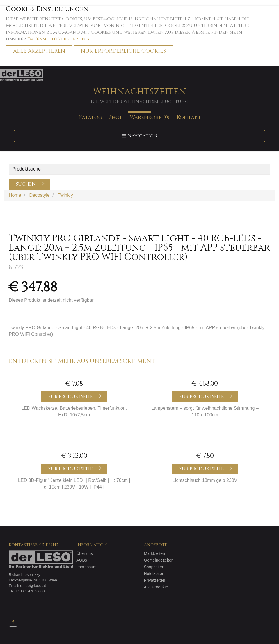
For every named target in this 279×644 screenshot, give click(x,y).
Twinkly (65, 195)
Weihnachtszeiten (139, 95)
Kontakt (189, 117)
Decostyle (39, 195)
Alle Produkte (156, 587)
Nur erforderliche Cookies (123, 51)
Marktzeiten (154, 553)
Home (15, 195)
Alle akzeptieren (39, 51)
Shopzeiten (154, 567)
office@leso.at (33, 586)
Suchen (30, 184)
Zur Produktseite (75, 397)
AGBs (82, 560)
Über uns (85, 553)
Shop (116, 117)
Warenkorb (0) (150, 117)
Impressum (86, 567)
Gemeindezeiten (159, 560)
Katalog (90, 117)
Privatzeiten (155, 580)
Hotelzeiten (154, 574)
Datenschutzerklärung (58, 39)
